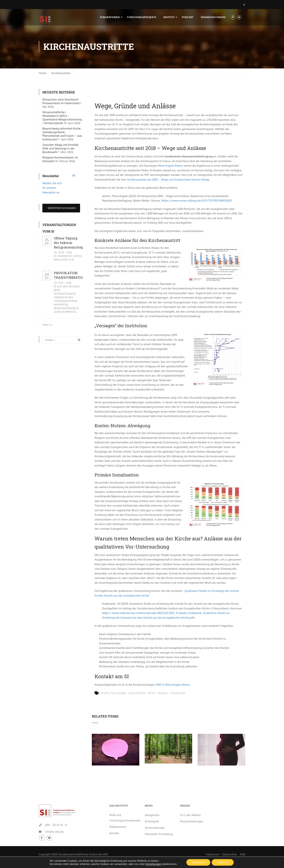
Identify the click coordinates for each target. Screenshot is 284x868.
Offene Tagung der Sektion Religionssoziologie (70, 244)
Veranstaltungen (213, 17)
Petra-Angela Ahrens (170, 167)
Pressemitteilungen (192, 810)
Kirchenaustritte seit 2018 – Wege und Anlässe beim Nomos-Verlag (168, 180)
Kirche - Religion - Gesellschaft (167, 694)
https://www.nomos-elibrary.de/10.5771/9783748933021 (197, 202)
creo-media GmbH (50, 848)
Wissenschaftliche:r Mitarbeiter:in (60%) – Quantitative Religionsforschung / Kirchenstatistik (62, 119)
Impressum (213, 843)
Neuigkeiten (152, 803)
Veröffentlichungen (61, 209)
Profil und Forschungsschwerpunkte (124, 806)
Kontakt (114, 822)
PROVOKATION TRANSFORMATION (70, 276)
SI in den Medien (190, 803)
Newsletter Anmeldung (159, 822)
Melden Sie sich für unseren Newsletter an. (52, 189)
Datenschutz (230, 843)
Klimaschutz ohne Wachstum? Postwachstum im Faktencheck (61, 102)
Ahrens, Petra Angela (113, 694)
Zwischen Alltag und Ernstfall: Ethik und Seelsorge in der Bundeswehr (61, 149)
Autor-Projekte (137, 694)
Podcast (188, 17)
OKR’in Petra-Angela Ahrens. (173, 686)
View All (48, 326)
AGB (243, 843)
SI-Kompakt (152, 810)
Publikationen (110, 17)
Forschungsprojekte (142, 17)
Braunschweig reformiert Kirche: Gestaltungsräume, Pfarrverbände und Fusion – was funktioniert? (62, 135)
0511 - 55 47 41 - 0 (56, 813)
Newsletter (51, 177)
